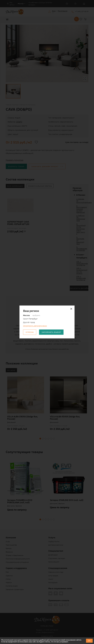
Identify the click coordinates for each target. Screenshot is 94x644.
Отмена (30, 332)
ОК (89, 641)
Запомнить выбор (51, 332)
